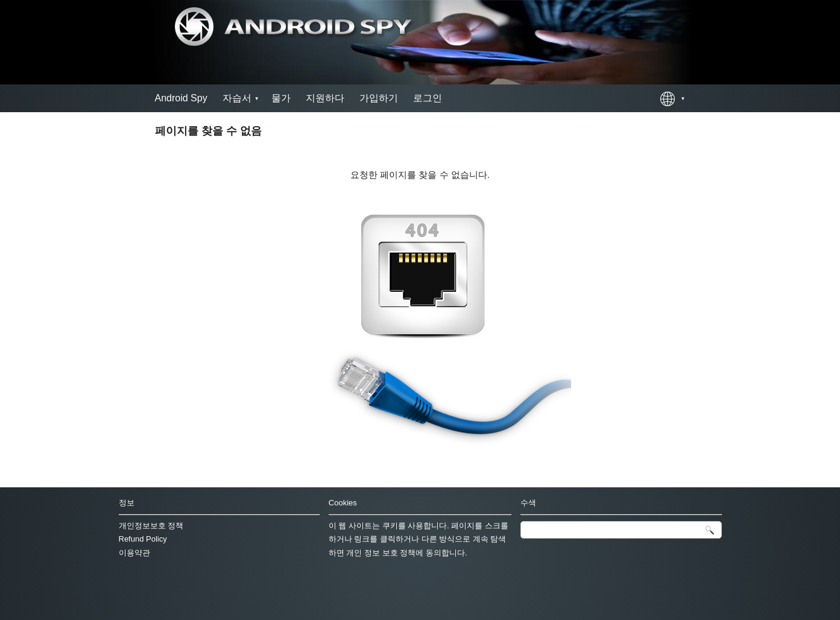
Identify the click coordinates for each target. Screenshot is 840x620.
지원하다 (325, 98)
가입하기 (379, 98)
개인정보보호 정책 (151, 526)
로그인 (428, 98)
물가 (281, 98)
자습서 (237, 98)
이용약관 (134, 553)
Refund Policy (143, 539)
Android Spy (181, 98)
